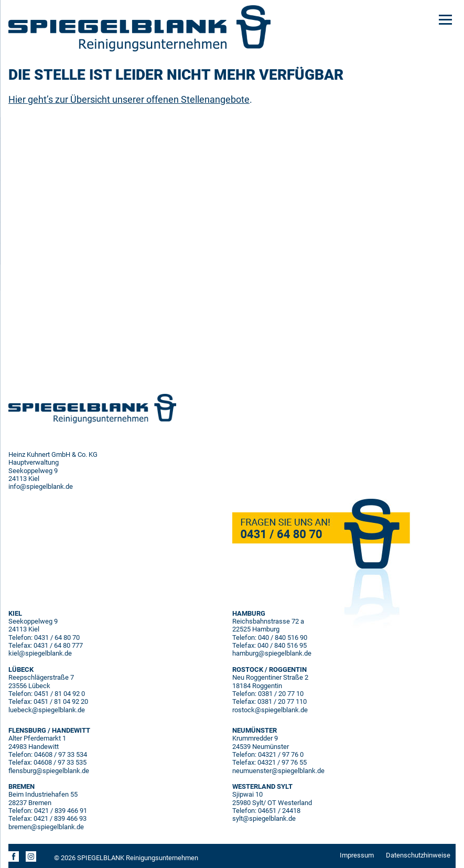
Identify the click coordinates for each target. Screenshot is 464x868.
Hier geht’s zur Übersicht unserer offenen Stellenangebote (129, 99)
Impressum (357, 855)
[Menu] (445, 19)
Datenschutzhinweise (418, 855)
